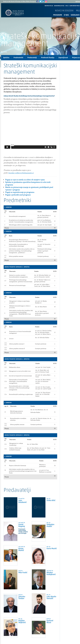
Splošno (6, 58)
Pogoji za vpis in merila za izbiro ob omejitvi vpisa (25, 180)
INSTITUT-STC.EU (49, 6)
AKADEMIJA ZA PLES (59, 6)
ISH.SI (67, 6)
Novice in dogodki (64, 11)
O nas (66, 15)
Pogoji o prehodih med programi (18, 195)
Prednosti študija (48, 58)
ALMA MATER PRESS (75, 6)
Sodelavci (75, 15)
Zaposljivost (63, 58)
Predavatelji (32, 58)
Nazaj (4, 52)
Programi (58, 15)
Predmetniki (18, 58)
